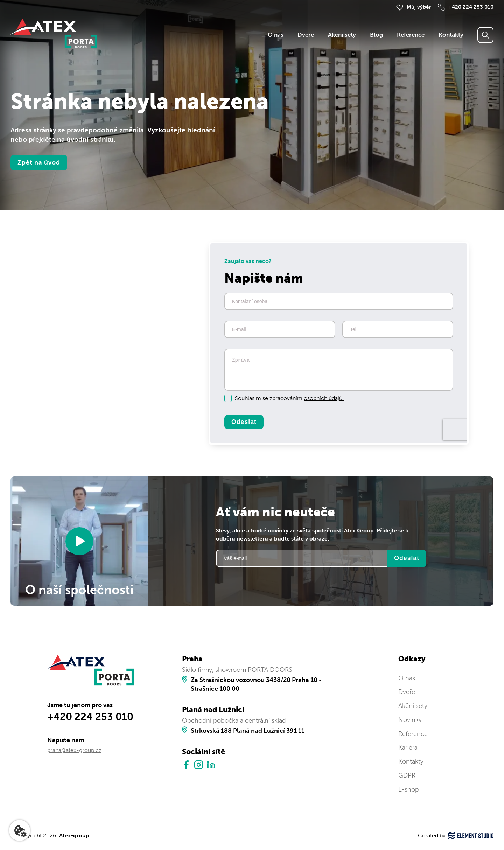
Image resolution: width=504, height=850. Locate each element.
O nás (276, 35)
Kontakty (451, 35)
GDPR (407, 775)
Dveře (306, 35)
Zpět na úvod (39, 162)
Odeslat (244, 422)
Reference (411, 35)
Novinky (410, 720)
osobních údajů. (324, 398)
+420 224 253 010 (471, 7)
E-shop (409, 789)
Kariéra (408, 747)
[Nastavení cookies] (20, 830)
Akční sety (342, 35)
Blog (376, 35)
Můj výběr (419, 7)
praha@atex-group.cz (74, 750)
